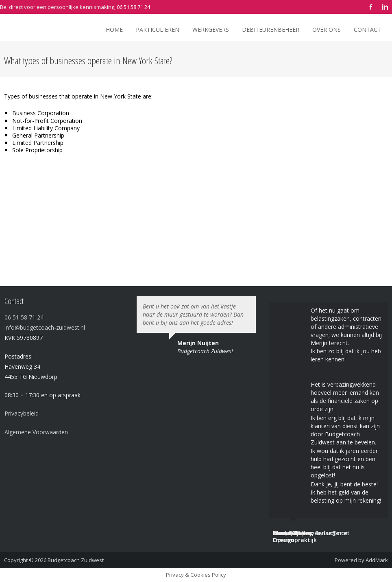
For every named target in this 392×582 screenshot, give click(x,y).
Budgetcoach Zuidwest (76, 560)
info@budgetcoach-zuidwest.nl (45, 327)
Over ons (327, 30)
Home (114, 30)
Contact (367, 30)
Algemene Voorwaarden (36, 432)
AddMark (377, 560)
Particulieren (158, 30)
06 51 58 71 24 (133, 7)
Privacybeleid (22, 413)
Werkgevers (211, 30)
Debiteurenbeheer (271, 30)
